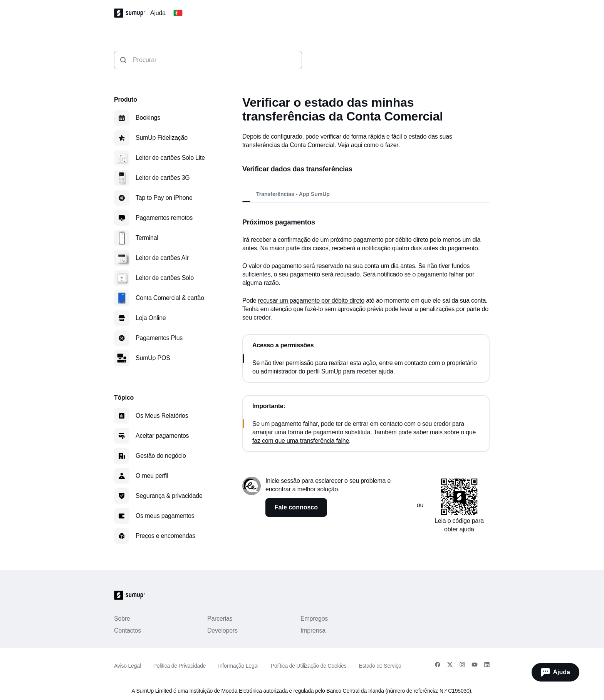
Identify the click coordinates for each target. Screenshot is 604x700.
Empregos (314, 619)
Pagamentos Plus (159, 338)
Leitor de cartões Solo (165, 278)
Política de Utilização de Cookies (309, 666)
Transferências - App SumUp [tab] (293, 194)
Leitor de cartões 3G (163, 178)
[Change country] (178, 13)
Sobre (122, 619)
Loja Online (151, 318)
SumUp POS (153, 358)
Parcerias (220, 619)
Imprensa (313, 631)
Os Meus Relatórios (162, 416)
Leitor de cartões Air (162, 258)
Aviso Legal (128, 666)
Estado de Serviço (380, 666)
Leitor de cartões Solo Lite (170, 158)
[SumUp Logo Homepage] (132, 13)
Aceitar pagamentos (162, 436)
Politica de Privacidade (180, 666)
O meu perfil (152, 476)
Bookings (148, 118)
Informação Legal (238, 666)
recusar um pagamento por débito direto (311, 301)
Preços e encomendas (165, 536)
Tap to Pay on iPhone (164, 198)
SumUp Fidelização (162, 138)
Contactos (128, 631)
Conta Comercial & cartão (170, 298)
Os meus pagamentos (165, 516)
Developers (222, 631)
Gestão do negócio (161, 456)
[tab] (244, 194)
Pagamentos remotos (164, 218)
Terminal (147, 238)
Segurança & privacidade (169, 496)
